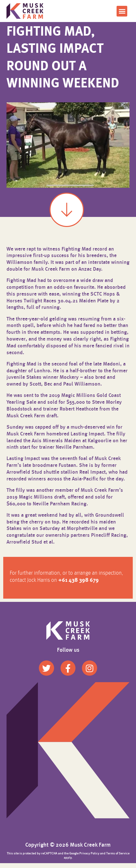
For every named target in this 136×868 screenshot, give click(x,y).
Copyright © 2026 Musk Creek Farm (68, 850)
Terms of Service (118, 858)
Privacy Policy (89, 858)
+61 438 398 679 (79, 586)
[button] (122, 11)
